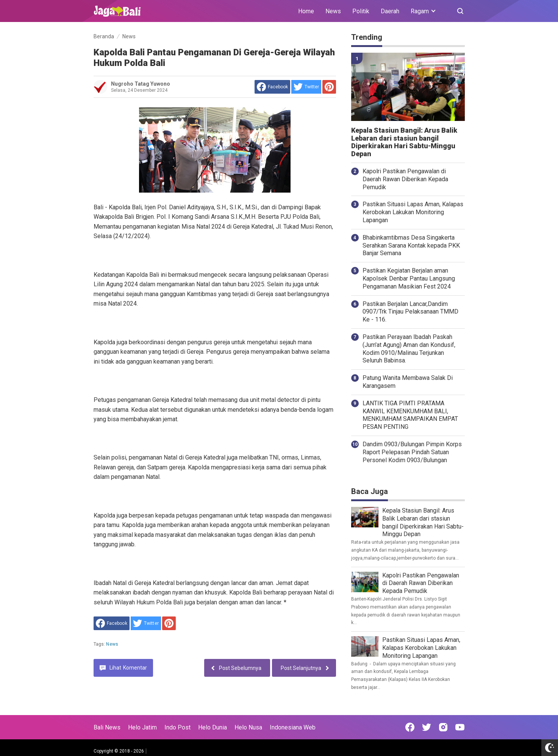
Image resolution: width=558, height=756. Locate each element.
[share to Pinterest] (329, 87)
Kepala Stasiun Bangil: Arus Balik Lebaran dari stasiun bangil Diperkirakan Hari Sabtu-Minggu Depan (404, 142)
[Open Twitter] (427, 727)
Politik (361, 11)
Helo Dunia (213, 727)
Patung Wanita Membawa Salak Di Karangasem (408, 382)
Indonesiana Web (293, 727)
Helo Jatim (142, 727)
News (333, 11)
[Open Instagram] (443, 727)
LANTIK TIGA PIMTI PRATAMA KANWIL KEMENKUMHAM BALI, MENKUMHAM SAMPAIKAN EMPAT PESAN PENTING (410, 415)
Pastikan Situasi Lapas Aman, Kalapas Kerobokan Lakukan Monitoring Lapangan (413, 212)
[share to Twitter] (306, 87)
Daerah (390, 11)
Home (306, 11)
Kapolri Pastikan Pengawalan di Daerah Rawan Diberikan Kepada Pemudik (405, 179)
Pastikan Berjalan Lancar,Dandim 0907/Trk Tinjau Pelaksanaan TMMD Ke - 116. (410, 312)
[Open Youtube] (460, 727)
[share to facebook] (272, 87)
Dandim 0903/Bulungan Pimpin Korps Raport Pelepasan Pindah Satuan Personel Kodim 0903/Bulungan (412, 452)
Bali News (107, 727)
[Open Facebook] (410, 727)
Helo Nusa (248, 727)
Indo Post (177, 727)
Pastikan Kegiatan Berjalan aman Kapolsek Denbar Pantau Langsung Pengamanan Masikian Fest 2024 (409, 278)
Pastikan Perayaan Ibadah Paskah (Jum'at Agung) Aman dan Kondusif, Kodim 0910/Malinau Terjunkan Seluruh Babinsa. (409, 349)
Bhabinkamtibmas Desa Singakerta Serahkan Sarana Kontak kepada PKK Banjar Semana (411, 245)
